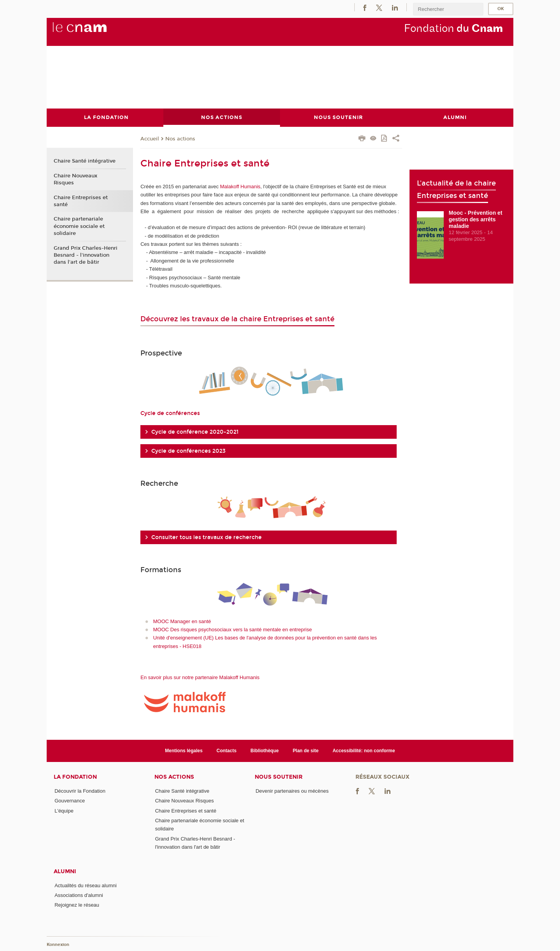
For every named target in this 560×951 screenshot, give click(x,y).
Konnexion (58, 944)
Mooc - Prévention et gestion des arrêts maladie (476, 219)
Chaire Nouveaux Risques (75, 179)
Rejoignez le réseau (77, 905)
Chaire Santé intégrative (85, 161)
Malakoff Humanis (240, 186)
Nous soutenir (279, 777)
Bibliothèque (265, 750)
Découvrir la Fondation (80, 791)
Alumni (65, 871)
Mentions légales (184, 750)
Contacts (227, 750)
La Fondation (75, 777)
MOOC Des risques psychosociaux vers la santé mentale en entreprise (233, 629)
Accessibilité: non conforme (364, 750)
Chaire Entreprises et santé (81, 201)
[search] (448, 9)
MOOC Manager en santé (182, 621)
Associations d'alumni (79, 895)
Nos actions (180, 138)
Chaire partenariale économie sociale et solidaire (79, 226)
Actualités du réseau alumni (86, 885)
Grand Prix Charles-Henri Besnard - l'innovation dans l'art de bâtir (86, 255)
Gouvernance (70, 801)
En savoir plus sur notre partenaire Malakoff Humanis (200, 677)
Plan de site (306, 750)
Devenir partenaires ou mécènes (292, 791)
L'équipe (64, 810)
